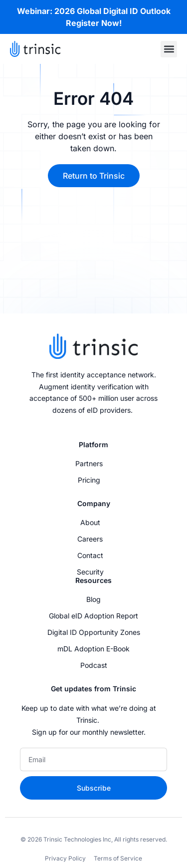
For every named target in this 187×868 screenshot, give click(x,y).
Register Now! (94, 23)
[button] (169, 49)
